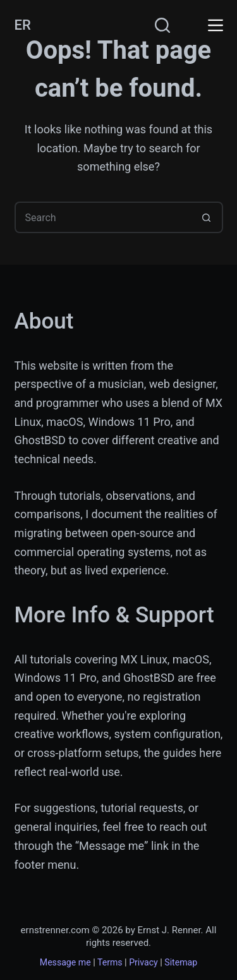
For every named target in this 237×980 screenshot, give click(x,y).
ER (23, 25)
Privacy (143, 962)
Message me (65, 962)
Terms (110, 962)
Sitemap (181, 962)
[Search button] (207, 217)
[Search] (162, 25)
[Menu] (216, 25)
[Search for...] (103, 217)
